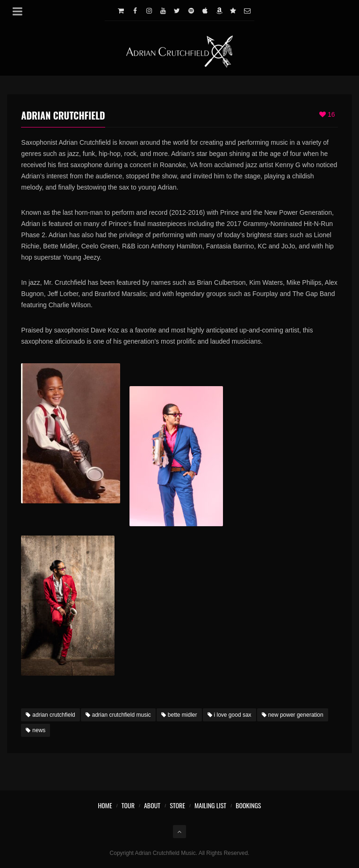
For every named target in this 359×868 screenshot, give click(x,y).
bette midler (179, 715)
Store (177, 805)
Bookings (248, 805)
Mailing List (210, 805)
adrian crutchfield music (118, 715)
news (36, 730)
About (152, 805)
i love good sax (230, 715)
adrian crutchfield (50, 715)
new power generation (293, 715)
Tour (128, 805)
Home (105, 805)
